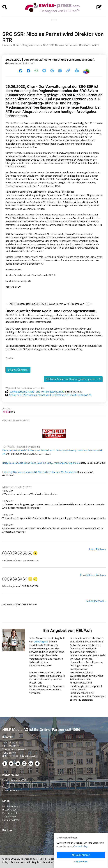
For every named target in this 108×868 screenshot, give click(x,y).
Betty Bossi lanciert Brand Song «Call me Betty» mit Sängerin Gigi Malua (41, 463)
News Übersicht (18, 370)
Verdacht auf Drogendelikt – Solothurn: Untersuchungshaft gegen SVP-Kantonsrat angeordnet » (54, 518)
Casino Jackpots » (96, 601)
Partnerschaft (10, 813)
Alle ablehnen (81, 861)
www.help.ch (41, 642)
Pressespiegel (10, 810)
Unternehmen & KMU (14, 780)
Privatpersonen (11, 790)
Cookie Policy (80, 846)
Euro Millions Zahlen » (93, 575)
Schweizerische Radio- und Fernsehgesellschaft (37, 392)
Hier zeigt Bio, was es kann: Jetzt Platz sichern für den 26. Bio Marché (40, 472)
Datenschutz (18, 862)
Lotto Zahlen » (97, 549)
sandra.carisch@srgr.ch (18, 281)
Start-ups (7, 787)
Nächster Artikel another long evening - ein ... (73, 379)
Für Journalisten (11, 820)
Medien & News (11, 806)
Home (6, 45)
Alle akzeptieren (81, 855)
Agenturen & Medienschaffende (20, 783)
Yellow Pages (9, 816)
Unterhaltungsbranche (26, 45)
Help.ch (42, 859)
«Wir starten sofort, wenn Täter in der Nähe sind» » (30, 494)
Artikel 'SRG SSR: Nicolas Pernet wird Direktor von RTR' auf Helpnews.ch (50, 395)
